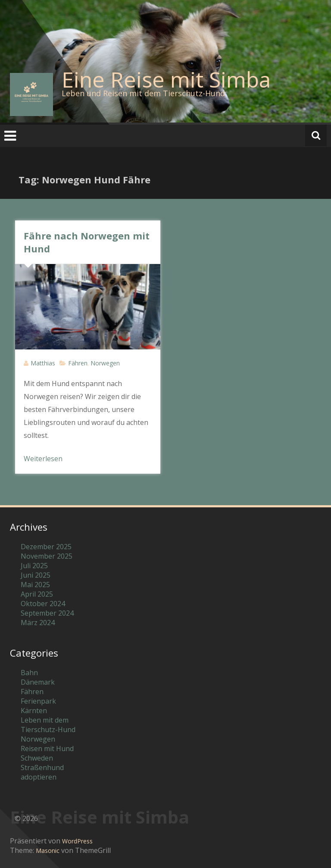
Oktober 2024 (43, 604)
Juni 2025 (36, 575)
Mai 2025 (35, 585)
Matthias (43, 363)
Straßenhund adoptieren (42, 772)
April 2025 (37, 594)
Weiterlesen (43, 459)
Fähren (78, 363)
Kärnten (34, 711)
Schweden (37, 758)
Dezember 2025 (46, 547)
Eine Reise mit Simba (166, 79)
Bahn (29, 673)
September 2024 (47, 613)
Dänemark (38, 682)
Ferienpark (38, 701)
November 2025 (47, 556)
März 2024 (38, 623)
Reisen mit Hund (47, 748)
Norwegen (105, 363)
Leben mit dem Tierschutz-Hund (48, 725)
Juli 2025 (34, 566)
